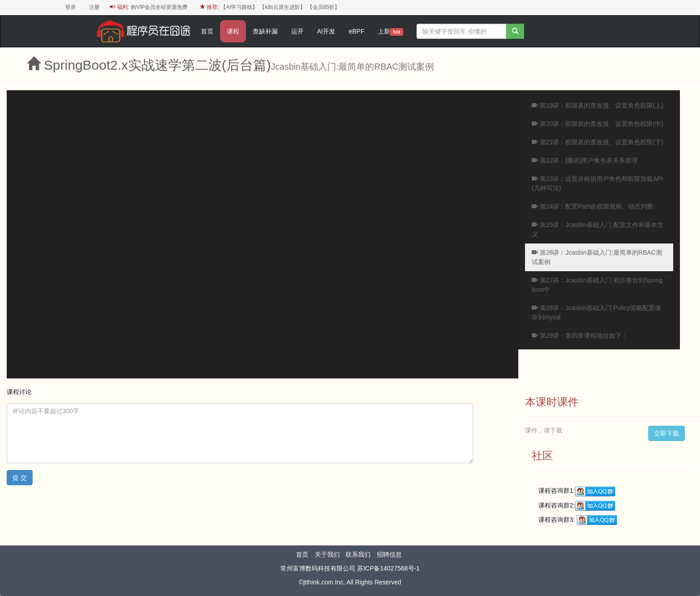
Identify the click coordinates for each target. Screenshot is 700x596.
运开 (297, 31)
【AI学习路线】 (239, 7)
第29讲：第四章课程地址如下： (580, 336)
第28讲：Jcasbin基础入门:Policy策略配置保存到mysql (596, 313)
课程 (233, 31)
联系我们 (358, 554)
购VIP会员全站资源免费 (159, 7)
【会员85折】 (323, 7)
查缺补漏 (265, 31)
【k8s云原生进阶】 (282, 7)
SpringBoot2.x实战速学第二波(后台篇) (157, 65)
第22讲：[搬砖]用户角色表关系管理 (585, 160)
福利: (119, 7)
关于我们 (327, 554)
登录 (71, 7)
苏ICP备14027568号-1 (388, 568)
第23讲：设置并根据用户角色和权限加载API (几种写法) (597, 183)
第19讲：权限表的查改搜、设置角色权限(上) (598, 105)
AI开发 (326, 31)
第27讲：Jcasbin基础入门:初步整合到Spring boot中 (597, 285)
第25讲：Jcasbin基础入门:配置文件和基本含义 (598, 229)
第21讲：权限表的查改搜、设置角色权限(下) (598, 142)
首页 (207, 31)
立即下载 (667, 433)
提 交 (20, 478)
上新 (390, 32)
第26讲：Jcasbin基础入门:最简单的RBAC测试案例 (597, 257)
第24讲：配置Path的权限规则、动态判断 (592, 206)
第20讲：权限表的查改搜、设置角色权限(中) (598, 124)
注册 (94, 7)
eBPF (356, 31)
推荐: (210, 7)
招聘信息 (389, 554)
